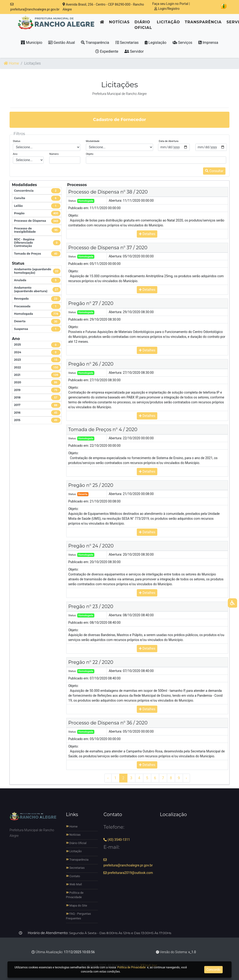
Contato (73, 876)
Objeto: (74, 215)
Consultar (214, 171)
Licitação (168, 24)
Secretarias (127, 43)
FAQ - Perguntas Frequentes (79, 916)
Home (11, 63)
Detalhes (147, 234)
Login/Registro (167, 9)
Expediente (107, 51)
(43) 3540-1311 (117, 840)
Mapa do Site (77, 906)
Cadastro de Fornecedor (120, 120)
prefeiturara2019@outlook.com (128, 873)
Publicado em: (79, 208)
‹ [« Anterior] (108, 778)
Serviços (182, 43)
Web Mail (74, 884)
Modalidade (93, 141)
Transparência (203, 24)
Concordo (213, 970)
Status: (72, 201)
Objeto (90, 154)
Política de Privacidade (75, 895)
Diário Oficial (143, 26)
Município (32, 43)
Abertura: (115, 201)
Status (17, 141)
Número (54, 154)
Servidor (134, 51)
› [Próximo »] (186, 778)
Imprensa (208, 43)
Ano (15, 154)
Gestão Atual (62, 43)
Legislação (156, 43)
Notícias (119, 24)
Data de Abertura (169, 141)
